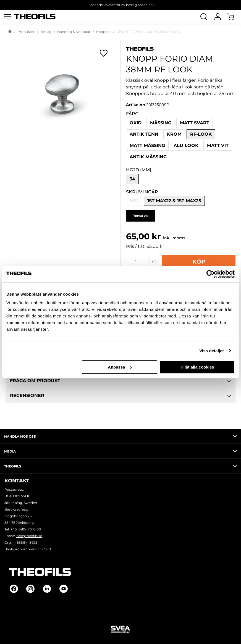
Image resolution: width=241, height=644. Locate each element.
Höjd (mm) (139, 170)
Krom (174, 134)
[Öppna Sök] (204, 17)
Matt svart (195, 123)
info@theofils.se (29, 536)
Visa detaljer (212, 351)
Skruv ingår (142, 192)
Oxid (136, 123)
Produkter (26, 32)
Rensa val (141, 216)
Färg (132, 114)
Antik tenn (144, 134)
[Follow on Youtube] (64, 589)
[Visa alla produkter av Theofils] (181, 48)
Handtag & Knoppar (74, 32)
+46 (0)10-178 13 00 (26, 529)
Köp (199, 262)
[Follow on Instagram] (30, 589)
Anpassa (120, 367)
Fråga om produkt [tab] (120, 381)
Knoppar (104, 32)
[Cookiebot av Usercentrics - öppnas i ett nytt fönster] (210, 274)
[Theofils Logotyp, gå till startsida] (35, 17)
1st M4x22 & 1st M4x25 (174, 201)
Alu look (186, 145)
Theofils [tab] (120, 466)
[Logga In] (218, 17)
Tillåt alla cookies (197, 367)
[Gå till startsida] (10, 32)
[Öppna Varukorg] (234, 17)
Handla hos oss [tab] (120, 436)
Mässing (161, 123)
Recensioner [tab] (120, 396)
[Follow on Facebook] (14, 589)
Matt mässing (147, 145)
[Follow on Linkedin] (47, 589)
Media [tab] (120, 451)
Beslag (46, 32)
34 (132, 179)
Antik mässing (148, 157)
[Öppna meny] (7, 17)
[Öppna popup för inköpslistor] (104, 53)
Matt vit (218, 145)
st (154, 261)
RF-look (201, 134)
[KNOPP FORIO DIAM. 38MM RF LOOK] (63, 94)
